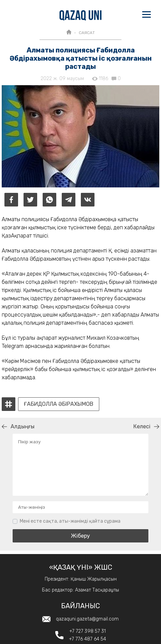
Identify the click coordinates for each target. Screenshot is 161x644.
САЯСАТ (87, 33)
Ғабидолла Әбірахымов (59, 404)
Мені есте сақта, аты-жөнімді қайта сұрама (70, 521)
